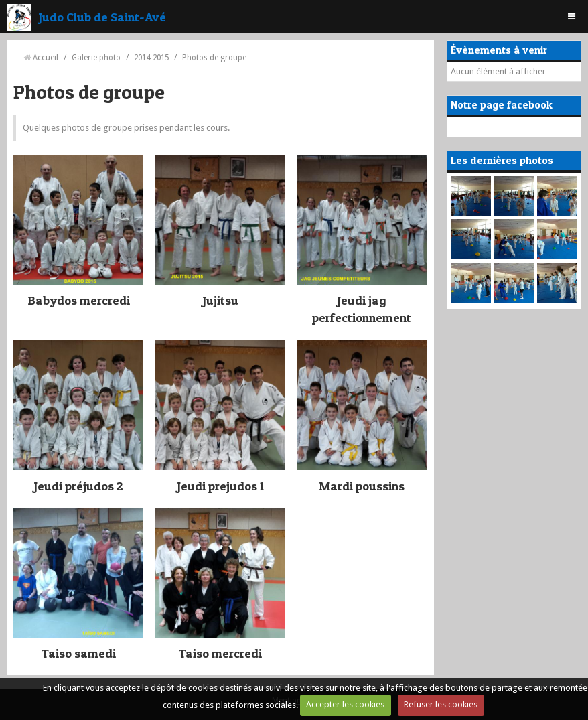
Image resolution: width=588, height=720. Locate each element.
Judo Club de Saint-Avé (102, 17)
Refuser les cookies (441, 704)
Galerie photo (96, 58)
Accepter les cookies (345, 704)
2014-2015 (151, 58)
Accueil (46, 58)
